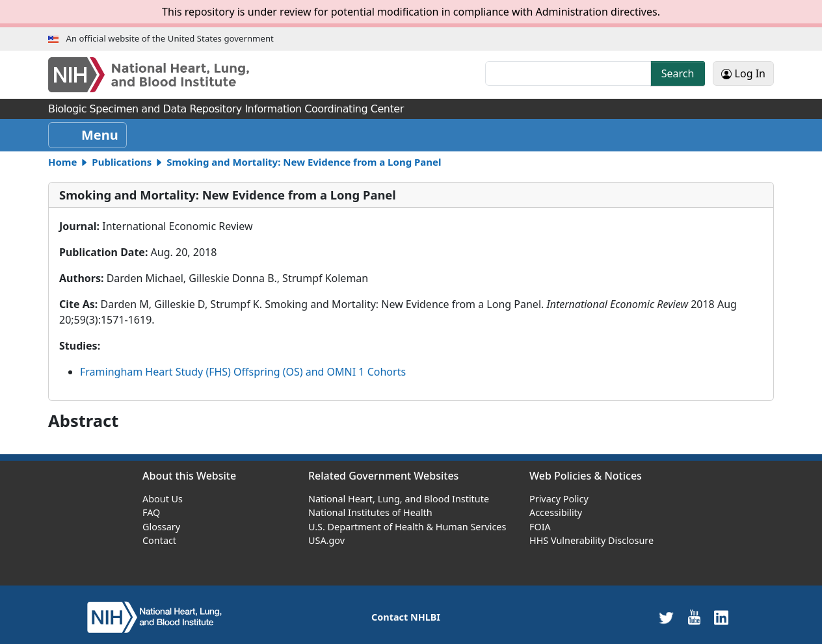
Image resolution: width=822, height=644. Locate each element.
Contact (159, 540)
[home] (154, 616)
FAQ (151, 512)
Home (62, 162)
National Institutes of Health (370, 512)
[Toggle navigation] (87, 135)
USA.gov (326, 540)
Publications (122, 162)
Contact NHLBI (406, 617)
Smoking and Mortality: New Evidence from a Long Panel (304, 162)
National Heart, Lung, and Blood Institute (399, 499)
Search (678, 73)
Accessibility (556, 512)
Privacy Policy (559, 499)
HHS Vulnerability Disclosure (591, 540)
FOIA (540, 527)
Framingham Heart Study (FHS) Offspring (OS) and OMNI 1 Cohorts (243, 372)
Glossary (161, 527)
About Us (163, 499)
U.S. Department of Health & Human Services (407, 527)
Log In (743, 73)
